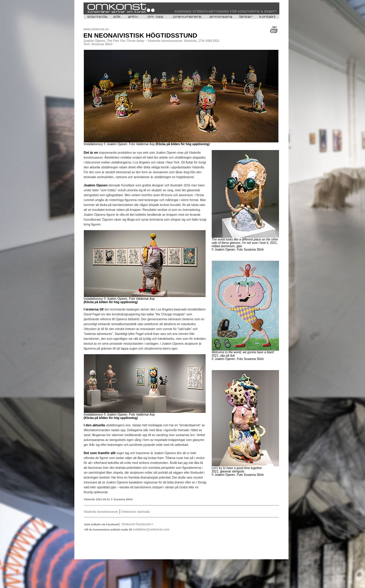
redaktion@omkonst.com (151, 529)
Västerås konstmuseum (101, 512)
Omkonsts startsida (135, 512)
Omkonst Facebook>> (137, 524)
